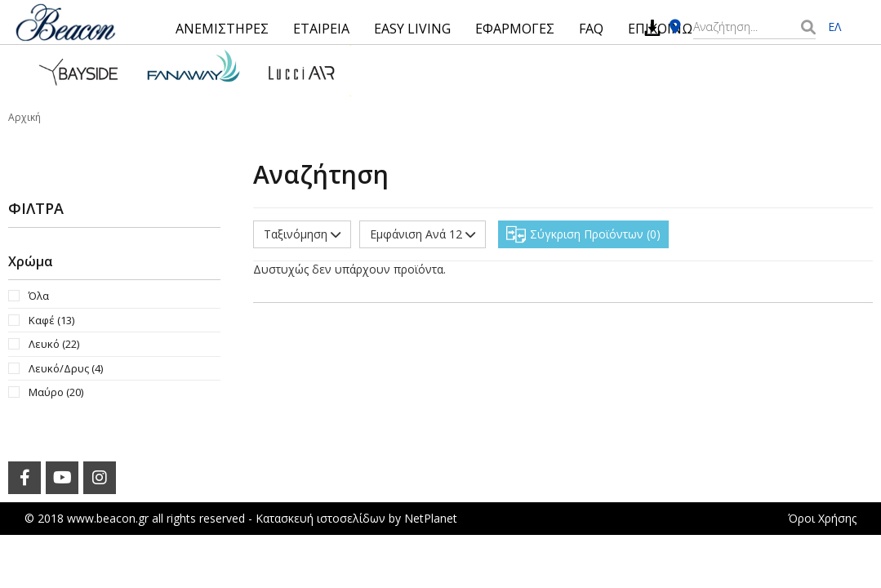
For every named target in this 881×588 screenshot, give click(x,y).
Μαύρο (56, 392)
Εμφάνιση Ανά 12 (423, 234)
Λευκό (54, 344)
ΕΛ (834, 27)
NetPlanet (431, 518)
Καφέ (51, 320)
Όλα (39, 296)
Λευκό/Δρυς (66, 368)
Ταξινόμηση (302, 234)
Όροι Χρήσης (822, 518)
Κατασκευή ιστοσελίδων (320, 518)
